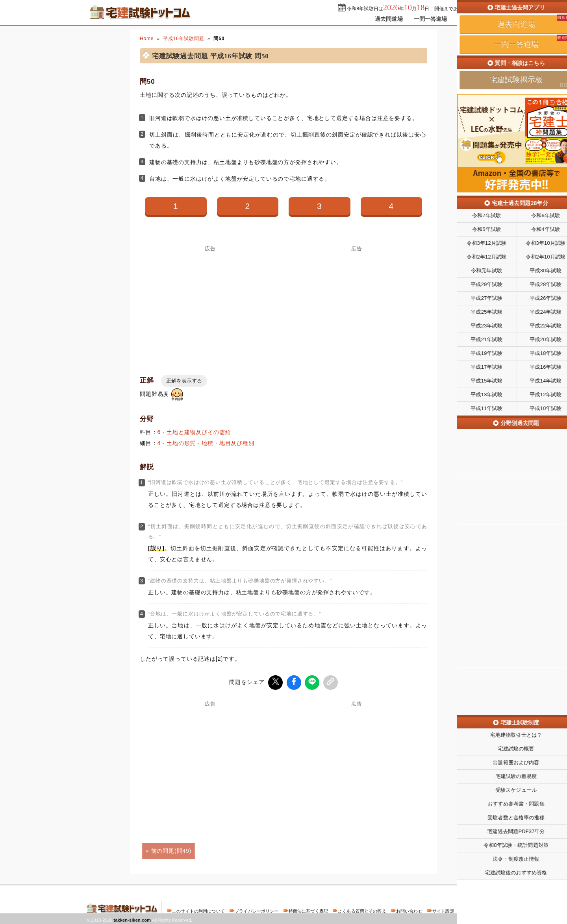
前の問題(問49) (171, 850)
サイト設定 (443, 910)
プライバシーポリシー (257, 910)
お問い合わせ (409, 910)
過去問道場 (389, 19)
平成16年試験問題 (184, 39)
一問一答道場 (431, 19)
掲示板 (467, 19)
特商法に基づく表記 (308, 910)
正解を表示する (184, 381)
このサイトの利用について (198, 910)
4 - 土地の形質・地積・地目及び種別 (206, 443)
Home (147, 39)
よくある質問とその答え (362, 910)
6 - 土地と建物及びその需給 (194, 432)
